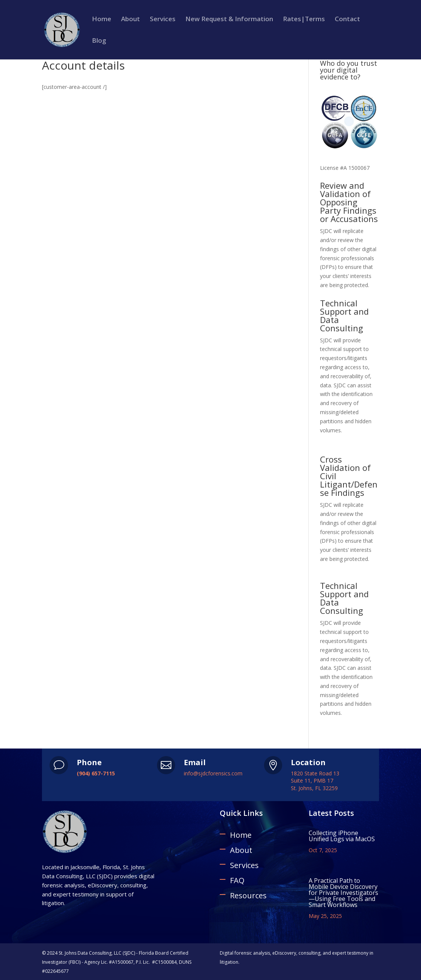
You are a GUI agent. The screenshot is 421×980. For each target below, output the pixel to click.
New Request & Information (229, 20)
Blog (99, 41)
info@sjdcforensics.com (213, 773)
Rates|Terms (304, 20)
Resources (248, 895)
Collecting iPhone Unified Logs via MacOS (342, 836)
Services (163, 20)
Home (102, 20)
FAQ (237, 880)
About (130, 20)
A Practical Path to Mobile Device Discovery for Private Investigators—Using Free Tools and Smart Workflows (343, 893)
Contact (347, 20)
